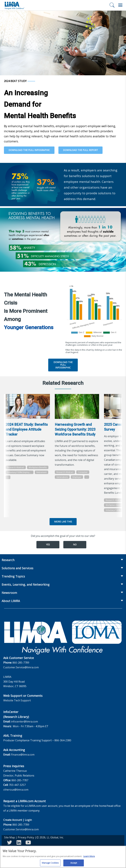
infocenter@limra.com (24, 722)
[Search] (112, 5)
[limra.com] (14, 5)
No (75, 544)
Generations (62, 477)
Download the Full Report (80, 150)
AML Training (13, 736)
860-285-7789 (21, 663)
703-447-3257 (17, 785)
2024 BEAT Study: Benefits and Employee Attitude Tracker (27, 429)
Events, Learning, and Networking (26, 585)
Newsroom (9, 593)
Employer (77, 477)
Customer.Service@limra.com (21, 667)
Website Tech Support (17, 700)
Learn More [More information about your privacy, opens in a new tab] (89, 857)
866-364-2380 (63, 740)
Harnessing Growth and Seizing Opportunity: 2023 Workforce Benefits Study (75, 429)
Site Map (10, 837)
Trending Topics (13, 576)
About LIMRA (11, 601)
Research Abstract (16, 467)
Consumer (83, 472)
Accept (74, 864)
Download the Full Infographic (29, 150)
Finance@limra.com (23, 755)
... (8, 477)
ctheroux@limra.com (16, 790)
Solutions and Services (17, 568)
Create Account (13, 820)
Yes (48, 544)
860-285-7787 (20, 780)
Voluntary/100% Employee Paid (20, 472)
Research (8, 560)
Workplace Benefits (38, 467)
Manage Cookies (50, 864)
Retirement (42, 472)
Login (28, 820)
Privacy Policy (26, 837)
